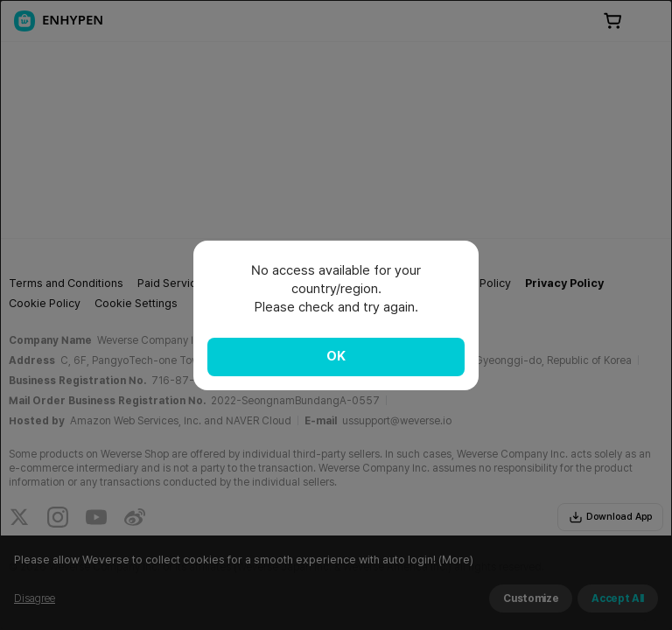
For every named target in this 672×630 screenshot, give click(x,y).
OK (336, 356)
